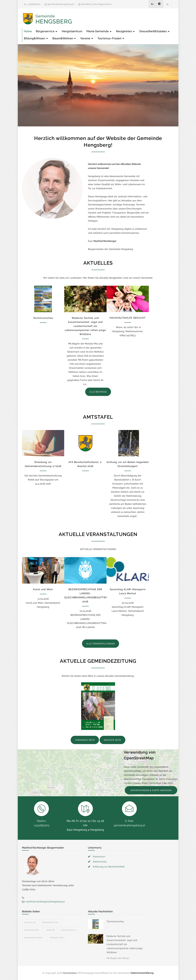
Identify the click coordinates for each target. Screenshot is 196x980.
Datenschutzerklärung (142, 973)
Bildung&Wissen (36, 38)
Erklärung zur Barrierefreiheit (109, 867)
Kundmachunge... (34, 938)
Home (28, 31)
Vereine (87, 38)
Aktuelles (30, 923)
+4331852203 (34, 4)
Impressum (99, 856)
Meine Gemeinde (99, 31)
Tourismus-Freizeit (111, 38)
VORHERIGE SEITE (85, 740)
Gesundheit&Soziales (155, 31)
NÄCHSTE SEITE (112, 740)
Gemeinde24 (70, 973)
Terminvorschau (43, 318)
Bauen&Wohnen (64, 38)
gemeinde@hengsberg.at (61, 4)
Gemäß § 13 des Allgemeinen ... (97, 4)
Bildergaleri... (32, 930)
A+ (153, 4)
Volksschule (68, 930)
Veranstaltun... (51, 923)
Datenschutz (100, 862)
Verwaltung (57, 938)
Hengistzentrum (72, 31)
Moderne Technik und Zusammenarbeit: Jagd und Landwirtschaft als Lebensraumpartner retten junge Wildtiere (85, 326)
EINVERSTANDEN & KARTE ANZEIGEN (151, 790)
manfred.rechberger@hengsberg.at (45, 902)
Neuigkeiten (126, 31)
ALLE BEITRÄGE (98, 392)
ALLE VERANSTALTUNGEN (101, 644)
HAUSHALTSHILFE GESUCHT (128, 318)
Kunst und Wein (43, 589)
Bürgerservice (47, 31)
